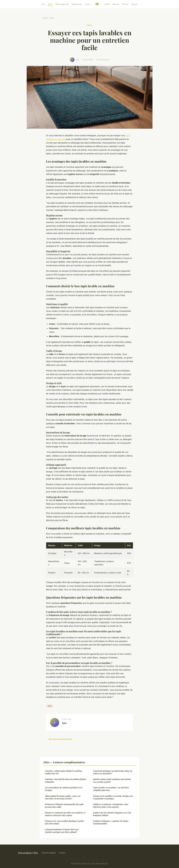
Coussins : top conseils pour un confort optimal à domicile (65, 780)
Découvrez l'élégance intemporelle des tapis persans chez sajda (64, 806)
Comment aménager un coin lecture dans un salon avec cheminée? (113, 772)
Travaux (135, 4)
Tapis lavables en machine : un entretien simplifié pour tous (111, 789)
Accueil (45, 18)
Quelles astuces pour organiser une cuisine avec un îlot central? (112, 780)
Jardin (107, 4)
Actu (43, 4)
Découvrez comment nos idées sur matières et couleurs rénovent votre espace (65, 814)
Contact (62, 853)
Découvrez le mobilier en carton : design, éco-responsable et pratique (113, 797)
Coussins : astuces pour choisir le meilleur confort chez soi (64, 772)
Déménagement (62, 4)
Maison (116, 4)
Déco (50, 4)
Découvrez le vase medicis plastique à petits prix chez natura (64, 822)
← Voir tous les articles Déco (59, 739)
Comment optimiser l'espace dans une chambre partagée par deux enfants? (62, 831)
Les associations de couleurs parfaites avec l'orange (64, 789)
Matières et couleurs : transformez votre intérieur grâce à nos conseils (111, 806)
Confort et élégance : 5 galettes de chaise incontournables (111, 822)
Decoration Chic (28, 853)
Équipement (77, 4)
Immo (87, 4)
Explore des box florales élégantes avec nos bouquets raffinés (112, 814)
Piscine (125, 4)
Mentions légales (49, 853)
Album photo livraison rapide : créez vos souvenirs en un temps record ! (63, 797)
